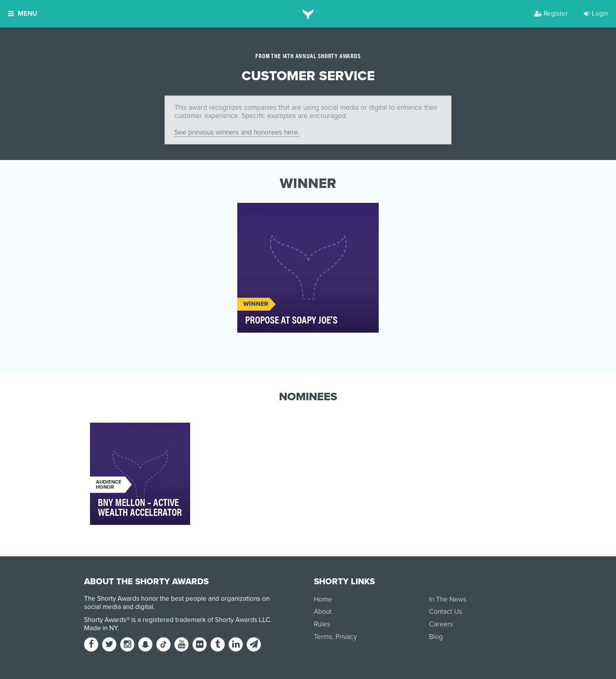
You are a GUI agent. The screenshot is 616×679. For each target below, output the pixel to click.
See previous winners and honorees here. (237, 132)
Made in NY (101, 628)
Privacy (346, 637)
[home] (308, 14)
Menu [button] (22, 14)
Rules (322, 624)
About (323, 612)
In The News (448, 599)
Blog (436, 637)
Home (323, 599)
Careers (441, 624)
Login (596, 14)
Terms (323, 637)
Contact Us (445, 612)
